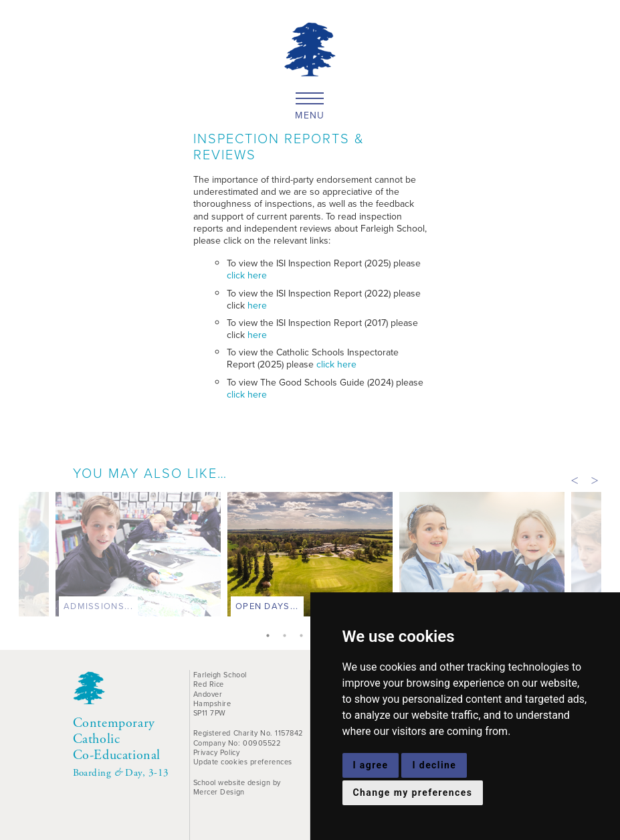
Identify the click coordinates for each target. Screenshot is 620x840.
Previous (575, 479)
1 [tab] (271, 637)
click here (247, 275)
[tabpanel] (310, 558)
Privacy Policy (217, 752)
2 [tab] (288, 637)
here (257, 306)
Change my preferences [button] (413, 792)
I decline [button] (434, 765)
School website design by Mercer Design (237, 787)
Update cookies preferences (243, 762)
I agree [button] (371, 765)
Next (595, 479)
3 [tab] (304, 637)
